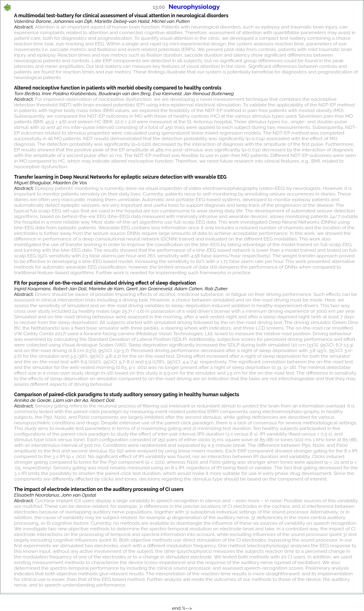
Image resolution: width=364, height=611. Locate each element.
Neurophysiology (194, 7)
